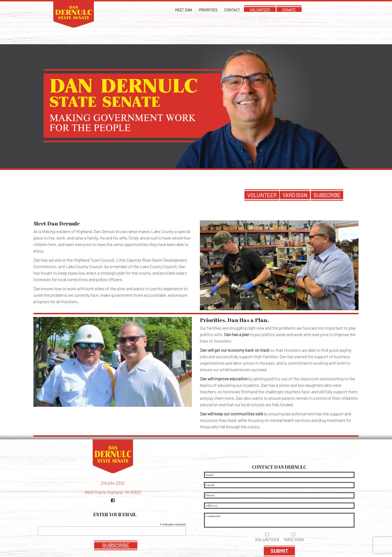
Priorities (201, 10)
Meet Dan (169, 10)
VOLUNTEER (267, 10)
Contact (232, 10)
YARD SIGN (295, 171)
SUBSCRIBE (327, 171)
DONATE (303, 10)
